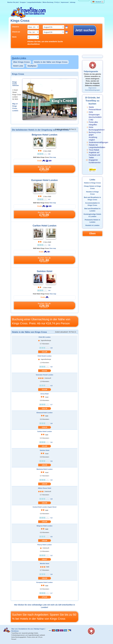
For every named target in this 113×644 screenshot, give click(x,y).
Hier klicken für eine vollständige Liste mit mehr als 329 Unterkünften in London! (45, 606)
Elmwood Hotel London (44, 413)
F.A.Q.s (57, 2)
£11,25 (44, 352)
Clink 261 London (44, 337)
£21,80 (44, 446)
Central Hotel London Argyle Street (45, 507)
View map (53, 157)
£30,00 (44, 484)
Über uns (14, 629)
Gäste (14, 37)
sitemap (73, 2)
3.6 (49, 245)
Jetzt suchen (85, 30)
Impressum (65, 2)
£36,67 (44, 559)
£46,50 (44, 578)
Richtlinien (15, 631)
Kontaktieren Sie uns (26, 629)
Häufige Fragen (39, 629)
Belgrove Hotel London (45, 135)
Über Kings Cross (21, 62)
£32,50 (44, 503)
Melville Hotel (45, 564)
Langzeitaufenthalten (34, 2)
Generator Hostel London (44, 375)
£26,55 (44, 465)
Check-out (16, 32)
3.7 (49, 199)
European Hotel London (45, 180)
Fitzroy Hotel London (45, 545)
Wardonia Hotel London (45, 469)
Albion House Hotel (44, 488)
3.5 (49, 154)
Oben (92, 233)
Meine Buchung (48, 2)
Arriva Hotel (44, 394)
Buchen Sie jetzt (13, 2)
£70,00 (44, 597)
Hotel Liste (18, 66)
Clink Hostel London (44, 356)
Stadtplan (32, 66)
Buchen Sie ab (44, 169)
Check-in (16, 27)
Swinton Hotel (44, 271)
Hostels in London (92, 225)
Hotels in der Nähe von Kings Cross (51, 62)
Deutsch (97, 2)
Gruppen (23, 2)
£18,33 (44, 427)
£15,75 (44, 408)
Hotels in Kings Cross (92, 183)
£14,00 (44, 389)
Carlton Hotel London (45, 226)
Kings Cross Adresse (16, 84)
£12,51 (44, 371)
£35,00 (44, 522)
